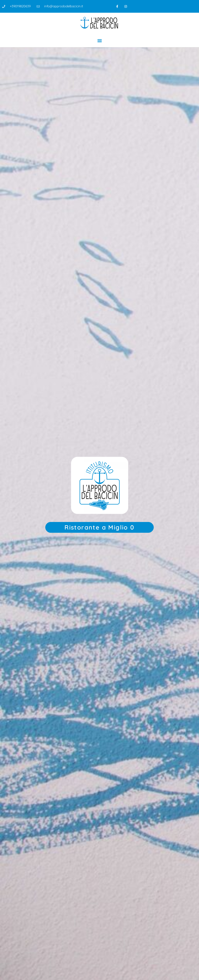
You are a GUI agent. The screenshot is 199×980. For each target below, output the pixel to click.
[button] (99, 40)
